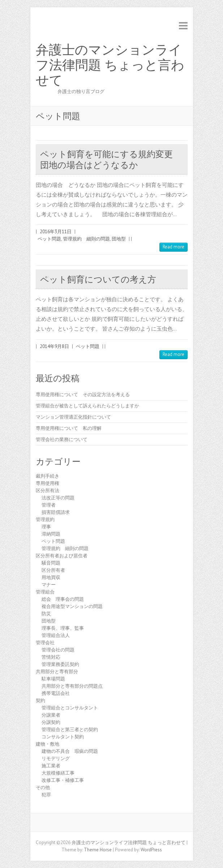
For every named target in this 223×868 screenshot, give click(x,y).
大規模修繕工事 (58, 773)
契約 (40, 701)
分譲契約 (51, 722)
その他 (43, 787)
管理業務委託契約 (60, 664)
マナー (49, 585)
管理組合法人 (56, 635)
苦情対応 (51, 657)
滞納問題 (51, 534)
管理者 (49, 505)
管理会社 (45, 643)
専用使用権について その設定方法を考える (83, 395)
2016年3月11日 (56, 232)
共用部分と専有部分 (57, 672)
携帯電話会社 (56, 693)
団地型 (119, 239)
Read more (173, 247)
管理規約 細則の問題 (86, 239)
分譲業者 (51, 715)
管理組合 (45, 592)
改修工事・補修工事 (63, 780)
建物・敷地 (48, 744)
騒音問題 (51, 563)
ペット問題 (49, 239)
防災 (46, 614)
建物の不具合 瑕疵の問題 (70, 751)
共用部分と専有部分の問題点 (72, 686)
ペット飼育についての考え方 (98, 279)
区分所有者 (53, 570)
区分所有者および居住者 (62, 556)
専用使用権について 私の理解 (69, 428)
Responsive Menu (183, 26)
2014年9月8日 (54, 346)
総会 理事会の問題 (63, 599)
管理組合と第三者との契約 (70, 729)
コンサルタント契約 (63, 737)
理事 (46, 527)
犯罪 (46, 795)
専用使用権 (48, 483)
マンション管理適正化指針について (73, 417)
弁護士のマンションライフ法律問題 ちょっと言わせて (110, 65)
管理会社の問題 (58, 650)
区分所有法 (48, 490)
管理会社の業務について (62, 439)
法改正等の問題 (58, 498)
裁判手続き (48, 476)
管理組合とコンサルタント (70, 708)
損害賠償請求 (56, 512)
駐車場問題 (53, 679)
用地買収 (51, 577)
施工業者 (51, 766)
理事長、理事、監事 (63, 628)
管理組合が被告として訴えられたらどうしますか (87, 406)
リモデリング (56, 758)
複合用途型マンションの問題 (72, 606)
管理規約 (45, 519)
